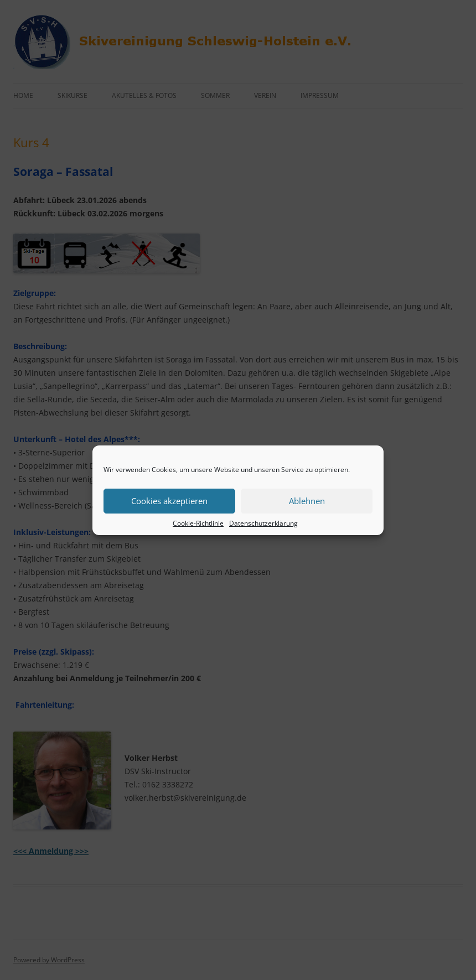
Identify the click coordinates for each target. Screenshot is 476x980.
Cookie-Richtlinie (198, 523)
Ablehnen (307, 501)
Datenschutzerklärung (263, 523)
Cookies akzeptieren (169, 501)
